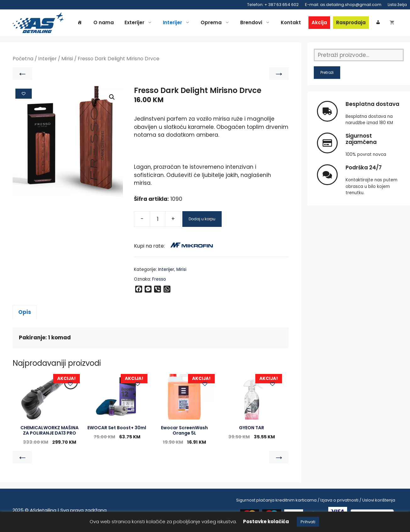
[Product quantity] (158, 219)
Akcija (319, 22)
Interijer (178, 23)
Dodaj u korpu (202, 219)
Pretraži (327, 72)
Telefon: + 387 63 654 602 (273, 5)
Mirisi (67, 59)
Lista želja (397, 5)
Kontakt (291, 22)
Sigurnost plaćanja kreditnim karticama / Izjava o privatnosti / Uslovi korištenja (316, 500)
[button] (112, 97)
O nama (104, 22)
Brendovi (257, 23)
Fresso (159, 279)
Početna (23, 59)
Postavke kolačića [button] (266, 521)
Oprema (217, 23)
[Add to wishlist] (24, 94)
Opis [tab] (25, 312)
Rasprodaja (351, 22)
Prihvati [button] (308, 522)
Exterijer (140, 23)
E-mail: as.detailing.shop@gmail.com (343, 5)
